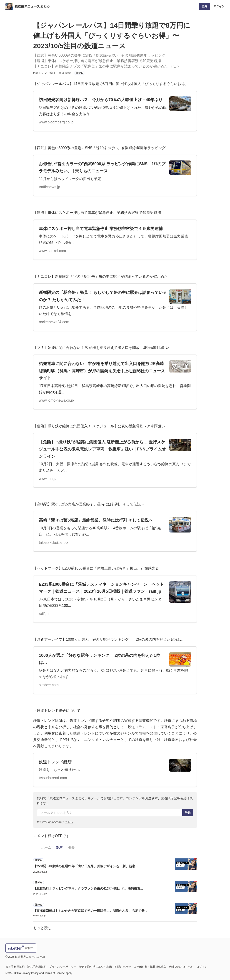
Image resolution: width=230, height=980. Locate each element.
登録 (205, 6)
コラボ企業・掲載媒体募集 (150, 967)
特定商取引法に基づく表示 (95, 967)
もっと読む (42, 928)
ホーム (46, 847)
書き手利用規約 (15, 967)
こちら (69, 822)
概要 (71, 847)
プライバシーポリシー (63, 967)
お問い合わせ (123, 967)
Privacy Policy (30, 973)
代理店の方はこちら (181, 967)
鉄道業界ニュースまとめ (32, 6)
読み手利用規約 (37, 967)
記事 (60, 847)
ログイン (219, 6)
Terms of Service (55, 973)
